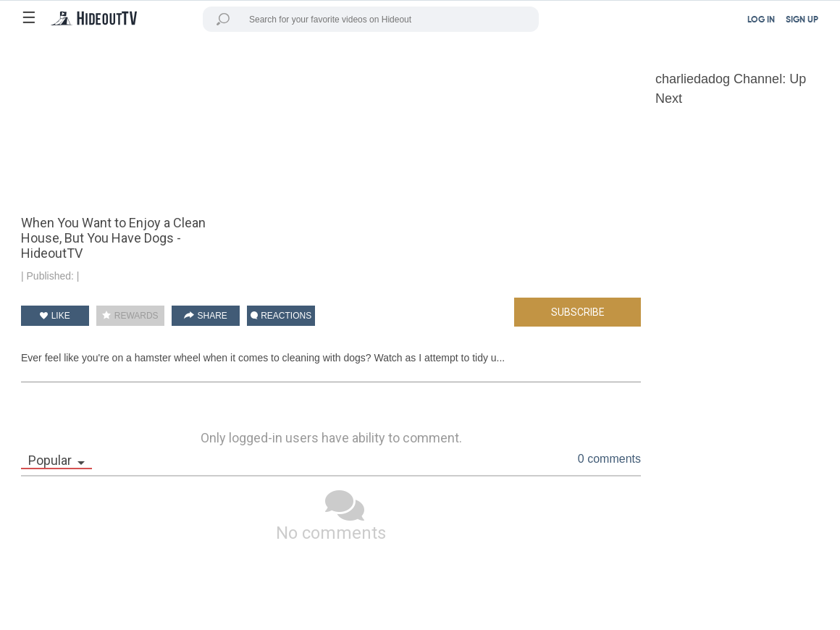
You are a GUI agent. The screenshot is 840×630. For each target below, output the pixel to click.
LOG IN (761, 20)
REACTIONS (281, 316)
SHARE (206, 316)
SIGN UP (802, 20)
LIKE (55, 316)
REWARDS (130, 316)
